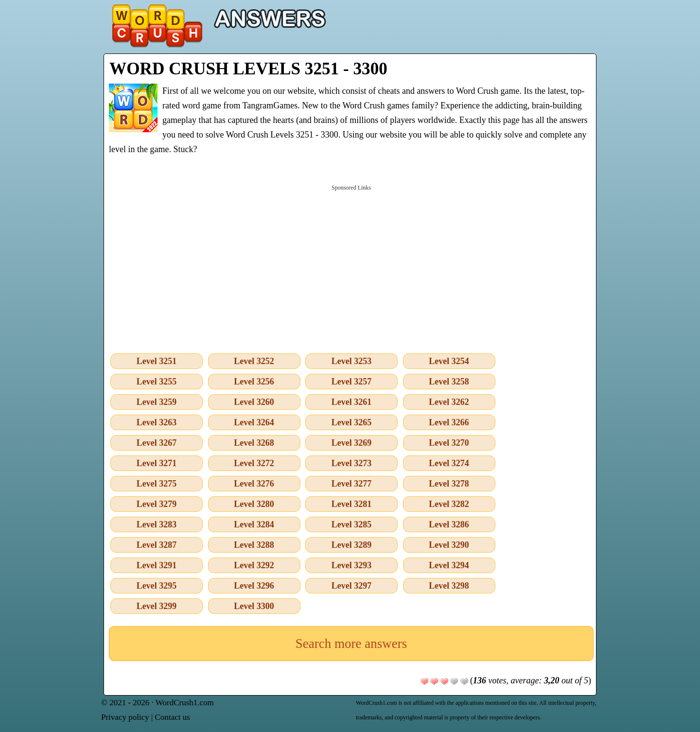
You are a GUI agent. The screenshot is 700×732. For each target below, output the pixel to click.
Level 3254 (449, 361)
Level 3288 (254, 545)
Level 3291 (157, 565)
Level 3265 (352, 422)
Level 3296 (254, 586)
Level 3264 (254, 422)
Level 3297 (352, 586)
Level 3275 (157, 484)
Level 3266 (449, 422)
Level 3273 (352, 463)
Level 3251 (157, 361)
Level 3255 (157, 382)
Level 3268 (254, 443)
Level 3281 (352, 504)
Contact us (173, 717)
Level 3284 (254, 524)
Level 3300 (254, 606)
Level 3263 (157, 422)
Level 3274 (449, 463)
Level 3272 (254, 463)
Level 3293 (352, 565)
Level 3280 (254, 504)
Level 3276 (254, 484)
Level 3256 (254, 382)
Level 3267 (157, 443)
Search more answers (351, 644)
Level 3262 (449, 402)
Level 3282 (449, 504)
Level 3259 (157, 402)
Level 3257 (352, 382)
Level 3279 (157, 504)
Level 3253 (352, 361)
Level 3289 (352, 545)
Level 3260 (254, 402)
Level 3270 (449, 443)
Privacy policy (125, 717)
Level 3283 (157, 524)
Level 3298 (449, 586)
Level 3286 (449, 524)
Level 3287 (157, 545)
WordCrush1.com (185, 703)
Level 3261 (352, 402)
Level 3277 (352, 484)
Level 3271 (157, 463)
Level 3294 (449, 565)
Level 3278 (449, 484)
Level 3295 (157, 586)
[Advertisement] (351, 267)
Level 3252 (254, 361)
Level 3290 (449, 545)
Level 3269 (352, 443)
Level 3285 (352, 524)
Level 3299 (157, 606)
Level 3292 (254, 565)
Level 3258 (449, 382)
